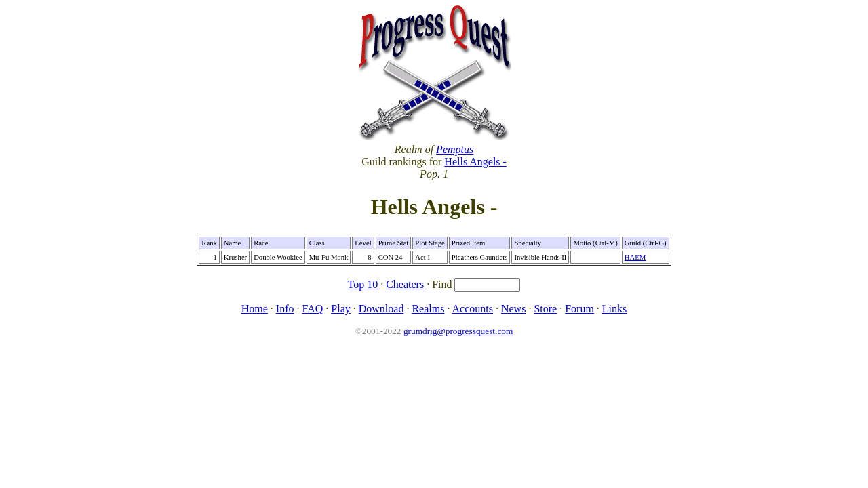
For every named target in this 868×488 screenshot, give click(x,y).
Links (614, 309)
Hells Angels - (475, 162)
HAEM (635, 257)
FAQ (312, 309)
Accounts (473, 309)
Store (545, 309)
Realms (428, 309)
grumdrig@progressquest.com (458, 331)
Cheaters (405, 284)
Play (340, 309)
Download (381, 309)
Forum (579, 309)
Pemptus (455, 149)
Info (285, 309)
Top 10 (363, 284)
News (513, 309)
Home (255, 309)
